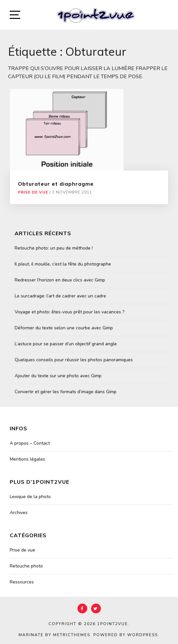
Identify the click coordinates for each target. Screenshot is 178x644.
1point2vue (113, 624)
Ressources (22, 582)
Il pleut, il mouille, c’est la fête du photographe (63, 264)
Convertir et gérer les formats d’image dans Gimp (66, 392)
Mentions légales (27, 459)
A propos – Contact (30, 443)
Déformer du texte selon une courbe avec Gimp (64, 328)
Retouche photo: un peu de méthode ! (54, 248)
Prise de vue (33, 192)
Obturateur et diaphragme (56, 184)
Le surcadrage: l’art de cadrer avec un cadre (60, 296)
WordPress (143, 635)
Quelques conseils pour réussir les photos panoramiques (74, 360)
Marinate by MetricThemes (54, 635)
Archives (19, 513)
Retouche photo (26, 566)
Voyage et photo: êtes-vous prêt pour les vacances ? (69, 312)
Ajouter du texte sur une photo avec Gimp (58, 376)
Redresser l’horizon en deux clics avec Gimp (60, 280)
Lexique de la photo (30, 497)
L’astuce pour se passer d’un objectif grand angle (66, 344)
